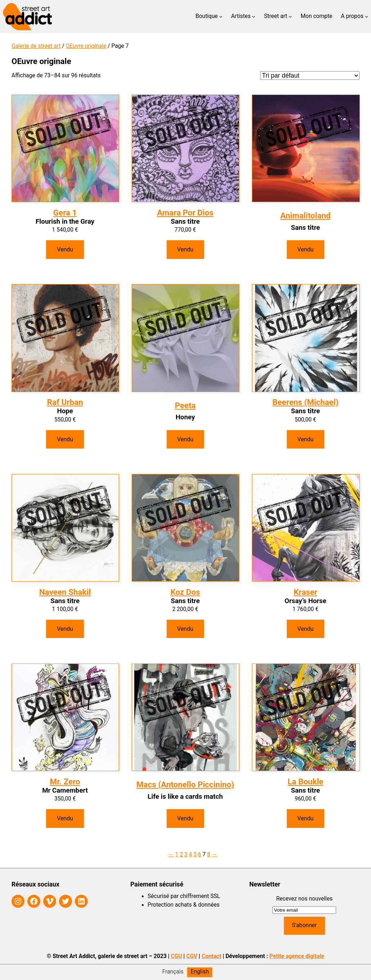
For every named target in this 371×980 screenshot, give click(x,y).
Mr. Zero (65, 781)
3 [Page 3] (186, 854)
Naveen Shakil (65, 592)
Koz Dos (185, 592)
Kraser (306, 592)
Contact (211, 956)
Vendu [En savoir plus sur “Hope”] (65, 439)
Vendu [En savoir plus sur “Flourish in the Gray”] (65, 249)
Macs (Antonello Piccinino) (185, 784)
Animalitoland (305, 215)
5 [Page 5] (195, 854)
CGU (177, 956)
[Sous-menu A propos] (367, 16)
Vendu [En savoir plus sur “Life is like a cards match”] (185, 818)
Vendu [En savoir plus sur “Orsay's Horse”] (305, 629)
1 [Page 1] (177, 854)
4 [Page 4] (191, 854)
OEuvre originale (86, 46)
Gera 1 (65, 213)
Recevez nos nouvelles (304, 899)
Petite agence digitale (297, 956)
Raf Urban (65, 402)
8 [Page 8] (209, 854)
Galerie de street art (36, 46)
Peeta (185, 405)
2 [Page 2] (181, 854)
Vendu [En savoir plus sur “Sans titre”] (185, 249)
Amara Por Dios (185, 213)
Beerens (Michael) (306, 402)
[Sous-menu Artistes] (254, 16)
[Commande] (310, 76)
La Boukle (305, 781)
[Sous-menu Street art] (290, 16)
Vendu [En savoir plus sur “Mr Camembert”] (65, 818)
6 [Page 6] (200, 854)
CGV (192, 956)
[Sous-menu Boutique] (221, 16)
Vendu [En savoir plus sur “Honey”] (185, 439)
